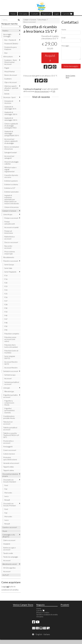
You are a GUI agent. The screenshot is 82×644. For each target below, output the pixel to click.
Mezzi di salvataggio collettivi (11, 163)
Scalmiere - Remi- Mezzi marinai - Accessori (11, 62)
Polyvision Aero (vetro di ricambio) (11, 346)
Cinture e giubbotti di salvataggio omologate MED (11, 126)
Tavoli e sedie (8, 553)
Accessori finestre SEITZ (11, 363)
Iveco (6, 496)
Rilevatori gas (9, 391)
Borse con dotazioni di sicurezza (12, 148)
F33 (6, 312)
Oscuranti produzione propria (10, 475)
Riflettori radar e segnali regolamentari (10, 169)
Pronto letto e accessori (8, 442)
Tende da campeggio (11, 557)
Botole (7, 94)
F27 (6, 301)
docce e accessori (42, 91)
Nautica (5, 31)
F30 (6, 308)
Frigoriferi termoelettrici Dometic (10, 410)
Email (63, 38)
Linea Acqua (42, 20)
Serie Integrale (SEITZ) (10, 357)
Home (13, 14)
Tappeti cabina (9, 470)
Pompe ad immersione (9, 232)
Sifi (54, 91)
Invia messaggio (71, 66)
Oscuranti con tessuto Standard (10, 481)
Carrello (67, 14)
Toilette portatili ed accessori (10, 429)
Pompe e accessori (11, 218)
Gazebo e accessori (10, 527)
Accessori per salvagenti (9, 157)
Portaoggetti (8, 447)
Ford (6, 485)
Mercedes (8, 493)
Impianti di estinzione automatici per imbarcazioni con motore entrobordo (12, 199)
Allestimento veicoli (10, 564)
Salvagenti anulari (11, 152)
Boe (6, 53)
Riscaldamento (9, 257)
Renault (7, 500)
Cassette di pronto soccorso (11, 176)
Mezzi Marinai (9, 71)
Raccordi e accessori (8, 247)
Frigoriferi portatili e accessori (11, 396)
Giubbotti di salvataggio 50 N (10, 108)
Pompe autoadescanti (10, 223)
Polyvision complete (12, 334)
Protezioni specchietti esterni (10, 458)
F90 (6, 330)
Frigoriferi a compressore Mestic (9, 403)
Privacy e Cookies (43, 612)
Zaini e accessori (9, 540)
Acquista (50, 58)
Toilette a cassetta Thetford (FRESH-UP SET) (11, 435)
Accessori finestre (11, 368)
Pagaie (7, 68)
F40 (6, 315)
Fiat (6, 489)
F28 (6, 304)
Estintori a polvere (11, 181)
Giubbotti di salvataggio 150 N (11, 119)
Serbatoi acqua (10, 375)
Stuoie (5, 531)
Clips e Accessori (11, 82)
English (39, 634)
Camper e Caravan (30, 20)
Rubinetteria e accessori (10, 238)
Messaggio (65, 46)
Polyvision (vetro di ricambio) (11, 352)
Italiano (47, 634)
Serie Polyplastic (10, 272)
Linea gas (7, 388)
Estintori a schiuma (11, 184)
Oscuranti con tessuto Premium (10, 504)
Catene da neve (9, 454)
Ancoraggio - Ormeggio (8, 35)
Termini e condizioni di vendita (47, 615)
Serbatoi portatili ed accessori (12, 383)
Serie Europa (9, 265)
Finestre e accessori (11, 261)
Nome (64, 29)
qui (8, 587)
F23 (6, 286)
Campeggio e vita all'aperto (9, 536)
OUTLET (6, 575)
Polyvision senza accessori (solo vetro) (10, 339)
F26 (6, 297)
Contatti (35, 14)
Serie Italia (8, 268)
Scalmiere (8, 79)
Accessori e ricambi (11, 227)
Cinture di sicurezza (11, 207)
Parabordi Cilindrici (11, 44)
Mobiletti (7, 544)
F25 (6, 294)
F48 (6, 323)
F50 (6, 326)
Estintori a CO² (10, 188)
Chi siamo (23, 14)
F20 (6, 283)
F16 (6, 279)
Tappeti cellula (8, 467)
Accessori (8, 378)
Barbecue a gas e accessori (10, 549)
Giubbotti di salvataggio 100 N (11, 113)
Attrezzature (8, 56)
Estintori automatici (11, 192)
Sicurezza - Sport (9, 97)
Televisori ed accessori (8, 423)
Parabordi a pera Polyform (10, 48)
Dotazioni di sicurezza (9, 102)
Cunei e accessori (10, 450)
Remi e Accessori (11, 75)
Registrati (46, 14)
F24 (6, 290)
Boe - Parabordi (10, 40)
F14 (6, 275)
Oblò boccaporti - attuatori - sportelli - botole (12, 88)
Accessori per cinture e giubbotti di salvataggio (11, 141)
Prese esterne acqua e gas (10, 253)
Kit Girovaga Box (9, 568)
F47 (6, 319)
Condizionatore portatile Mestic (9, 417)
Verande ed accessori (11, 463)
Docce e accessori (30, 22)
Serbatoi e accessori (11, 371)
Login (57, 14)
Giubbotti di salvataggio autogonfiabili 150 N (12, 133)
